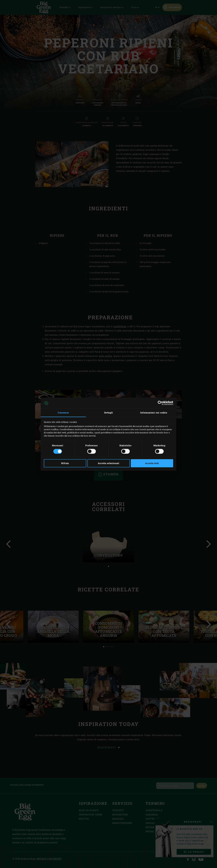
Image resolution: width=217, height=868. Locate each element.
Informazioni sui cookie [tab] (154, 413)
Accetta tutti (152, 463)
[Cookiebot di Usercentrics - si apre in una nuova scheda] (160, 403)
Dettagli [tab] (108, 413)
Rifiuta (65, 463)
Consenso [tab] (63, 413)
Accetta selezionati (109, 463)
